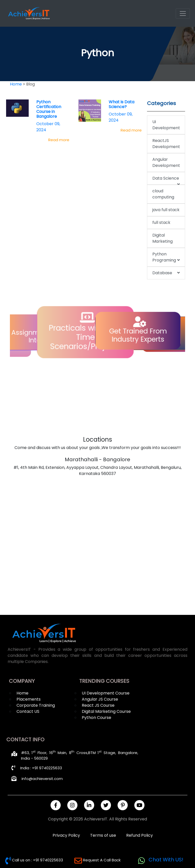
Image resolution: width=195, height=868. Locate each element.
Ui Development (166, 125)
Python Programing (166, 257)
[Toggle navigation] (183, 13)
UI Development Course (106, 693)
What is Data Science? (121, 104)
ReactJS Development (166, 144)
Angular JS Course (100, 699)
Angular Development (166, 162)
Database (166, 273)
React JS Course (98, 705)
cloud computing (163, 194)
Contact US (28, 711)
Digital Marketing (162, 238)
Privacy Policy (66, 835)
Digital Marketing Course (106, 711)
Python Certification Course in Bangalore (49, 109)
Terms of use (103, 835)
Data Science (166, 180)
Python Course (96, 718)
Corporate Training (36, 705)
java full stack (166, 210)
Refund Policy (140, 835)
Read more (59, 140)
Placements (29, 699)
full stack (161, 222)
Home (22, 693)
